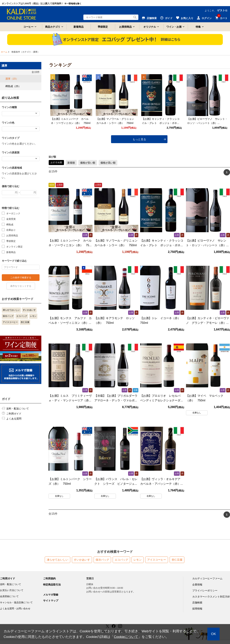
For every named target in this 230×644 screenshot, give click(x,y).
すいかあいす (29, 310)
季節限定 (103, 27)
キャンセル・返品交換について (16, 602)
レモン (33, 316)
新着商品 (79, 27)
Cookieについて (126, 637)
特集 (198, 27)
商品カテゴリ (53, 27)
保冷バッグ (8, 316)
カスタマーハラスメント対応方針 (211, 596)
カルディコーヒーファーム (207, 578)
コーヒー (28, 27)
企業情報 (197, 584)
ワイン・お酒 (174, 27)
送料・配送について (18, 409)
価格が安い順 (88, 163)
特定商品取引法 (52, 584)
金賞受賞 (11, 219)
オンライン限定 (14, 246)
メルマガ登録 (51, 594)
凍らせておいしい (11, 310)
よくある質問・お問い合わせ (15, 608)
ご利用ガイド (14, 414)
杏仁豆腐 (25, 322)
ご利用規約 (49, 578)
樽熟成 (10, 224)
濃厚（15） (12, 79)
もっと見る (139, 139)
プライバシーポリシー (205, 590)
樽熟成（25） (13, 86)
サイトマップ (51, 600)
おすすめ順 (56, 162)
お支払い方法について (12, 590)
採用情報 (197, 608)
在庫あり (11, 230)
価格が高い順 (108, 163)
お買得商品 (125, 27)
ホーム (4, 52)
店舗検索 (197, 603)
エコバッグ (22, 316)
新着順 (71, 163)
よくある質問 (14, 419)
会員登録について (9, 596)
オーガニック (13, 213)
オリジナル (150, 27)
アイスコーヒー (10, 322)
